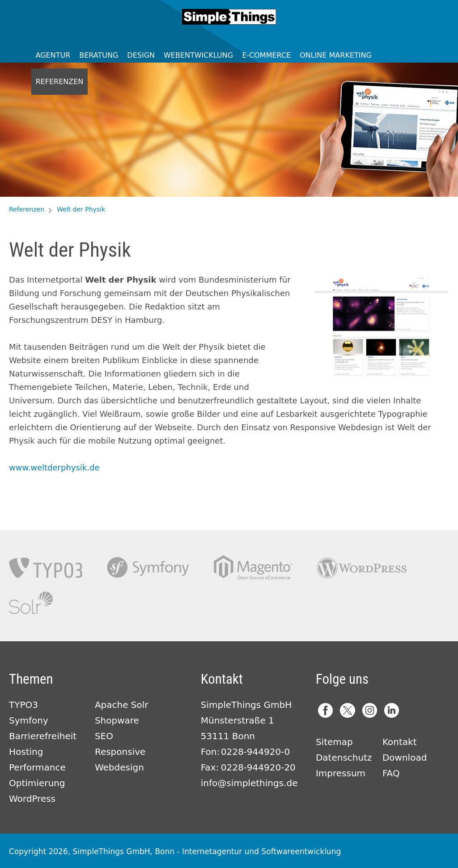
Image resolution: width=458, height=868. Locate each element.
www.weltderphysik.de (54, 468)
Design (141, 55)
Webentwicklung (198, 55)
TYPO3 (46, 568)
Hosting (26, 752)
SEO (104, 736)
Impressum (341, 773)
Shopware (117, 720)
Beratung (99, 55)
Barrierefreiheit (43, 736)
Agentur (53, 55)
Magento (253, 568)
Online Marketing (336, 55)
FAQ (391, 773)
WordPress (32, 799)
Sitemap (334, 742)
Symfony (148, 568)
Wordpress (362, 568)
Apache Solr (31, 603)
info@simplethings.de (249, 783)
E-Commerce (266, 55)
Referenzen (60, 82)
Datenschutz (344, 758)
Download (405, 758)
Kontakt (400, 742)
